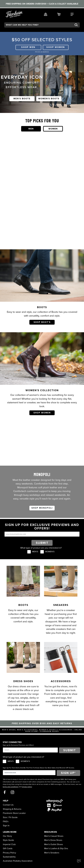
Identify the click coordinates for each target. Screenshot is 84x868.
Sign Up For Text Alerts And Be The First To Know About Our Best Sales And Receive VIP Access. (39, 768)
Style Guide (8, 840)
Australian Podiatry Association (18, 861)
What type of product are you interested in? (41, 548)
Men (31, 129)
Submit (42, 543)
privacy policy (27, 787)
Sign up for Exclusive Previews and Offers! (18, 745)
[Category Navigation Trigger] (72, 14)
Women (53, 129)
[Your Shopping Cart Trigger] (59, 14)
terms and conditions (11, 787)
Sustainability (9, 857)
